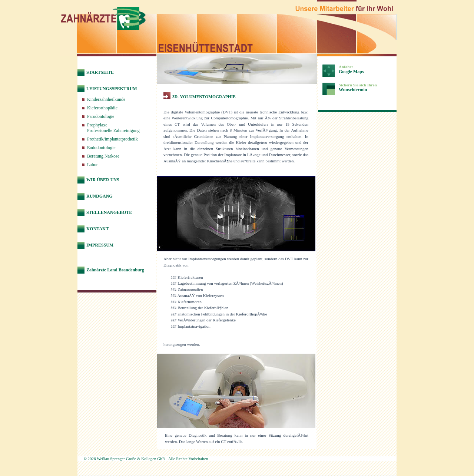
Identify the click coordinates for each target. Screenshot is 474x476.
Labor (92, 165)
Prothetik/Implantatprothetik (112, 139)
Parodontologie (101, 116)
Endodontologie (101, 148)
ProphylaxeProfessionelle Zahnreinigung (113, 128)
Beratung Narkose (103, 156)
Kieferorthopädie (102, 108)
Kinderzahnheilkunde (106, 99)
